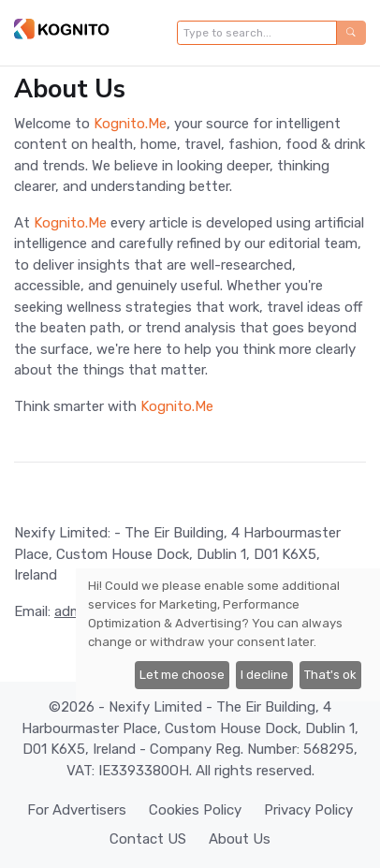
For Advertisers (77, 810)
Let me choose (182, 675)
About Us (240, 839)
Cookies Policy (195, 810)
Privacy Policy (308, 810)
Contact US (148, 839)
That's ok (330, 675)
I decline (264, 675)
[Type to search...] (257, 33)
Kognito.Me (130, 124)
